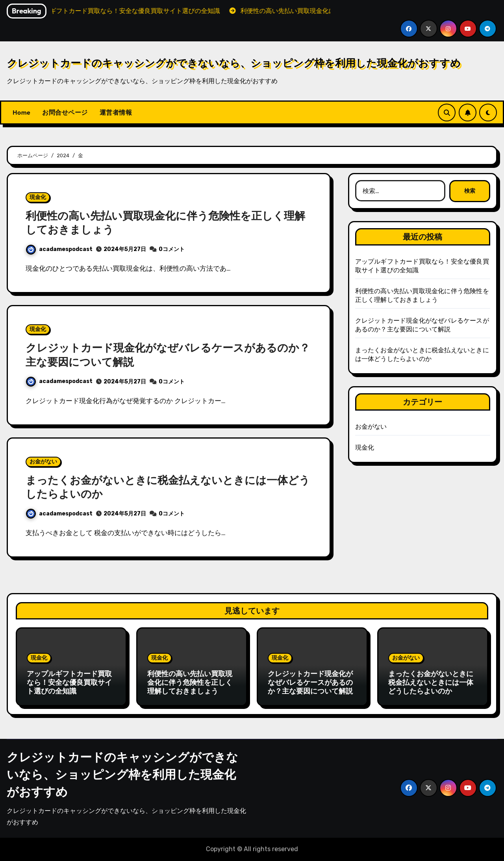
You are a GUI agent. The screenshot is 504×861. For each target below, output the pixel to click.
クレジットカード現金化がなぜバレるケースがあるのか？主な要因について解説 (310, 682)
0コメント (172, 249)
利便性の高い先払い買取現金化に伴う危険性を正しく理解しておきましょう (190, 682)
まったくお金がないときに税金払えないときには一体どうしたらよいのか (431, 682)
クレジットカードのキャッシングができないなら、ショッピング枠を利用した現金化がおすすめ (234, 63)
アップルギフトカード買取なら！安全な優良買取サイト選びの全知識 (69, 682)
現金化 (38, 197)
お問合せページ (65, 112)
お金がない (43, 462)
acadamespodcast (59, 249)
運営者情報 (116, 112)
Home (21, 112)
